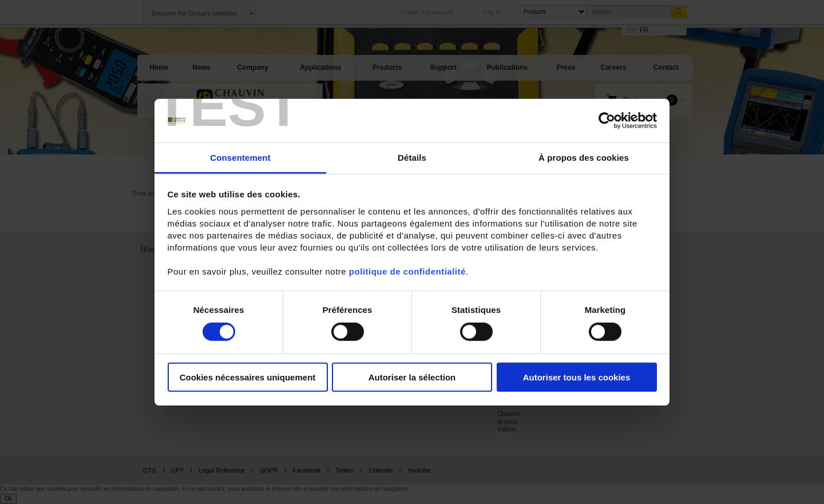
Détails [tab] (412, 158)
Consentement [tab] (240, 158)
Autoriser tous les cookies (577, 377)
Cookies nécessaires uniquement (248, 377)
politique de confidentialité (407, 271)
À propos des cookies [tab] (584, 158)
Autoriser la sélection (412, 377)
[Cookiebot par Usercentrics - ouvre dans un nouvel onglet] (607, 121)
